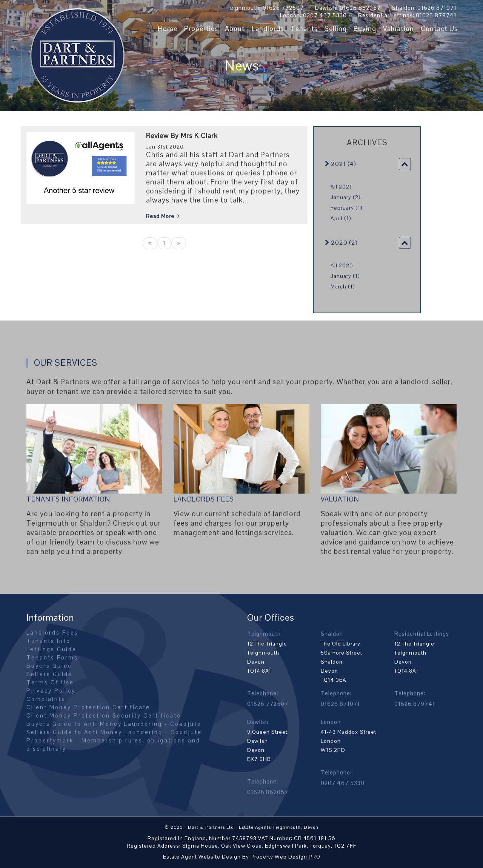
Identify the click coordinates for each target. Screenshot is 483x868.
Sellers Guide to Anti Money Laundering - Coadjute (114, 732)
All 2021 (341, 187)
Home (168, 28)
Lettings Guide (52, 649)
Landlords (268, 28)
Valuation (398, 28)
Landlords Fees (204, 499)
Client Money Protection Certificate (88, 707)
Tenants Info (48, 641)
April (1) (341, 218)
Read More (160, 216)
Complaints (46, 699)
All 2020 (342, 265)
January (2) (346, 197)
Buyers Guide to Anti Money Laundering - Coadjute (114, 724)
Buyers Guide (49, 666)
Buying (365, 28)
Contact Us (439, 28)
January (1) (345, 276)
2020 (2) (341, 243)
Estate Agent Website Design (202, 857)
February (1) (347, 208)
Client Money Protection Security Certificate (104, 715)
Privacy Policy (51, 691)
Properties (201, 28)
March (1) (343, 287)
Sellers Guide (49, 674)
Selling (336, 28)
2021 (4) (341, 164)
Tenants (304, 28)
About (235, 28)
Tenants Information (68, 499)
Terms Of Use (50, 682)
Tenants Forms (52, 657)
